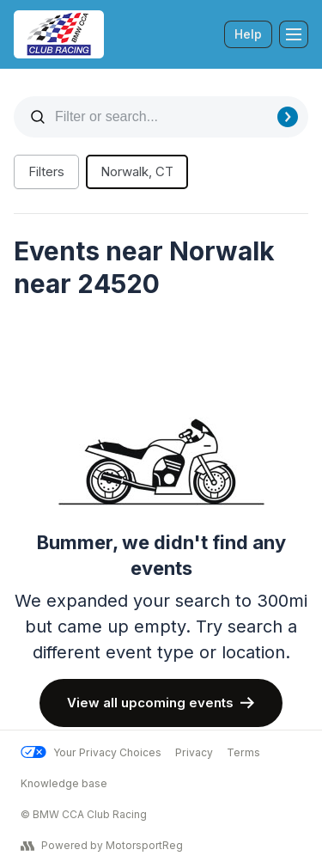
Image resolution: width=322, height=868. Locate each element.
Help (248, 34)
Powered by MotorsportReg (102, 846)
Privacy (194, 752)
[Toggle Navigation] (294, 34)
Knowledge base (64, 783)
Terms (243, 752)
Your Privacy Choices (91, 752)
